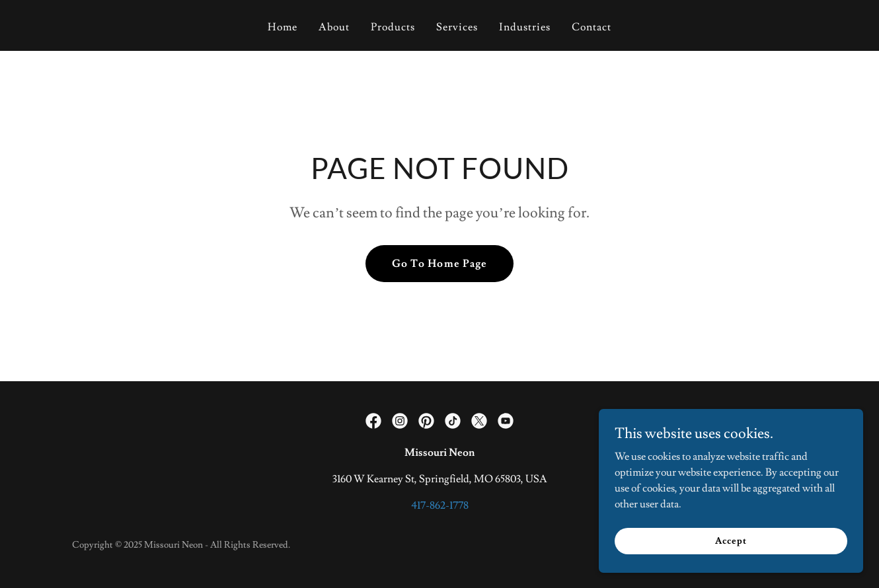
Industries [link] (525, 27)
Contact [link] (592, 27)
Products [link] (393, 27)
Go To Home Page (439, 264)
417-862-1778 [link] (440, 505)
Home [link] (283, 27)
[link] (373, 421)
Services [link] (457, 27)
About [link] (334, 27)
